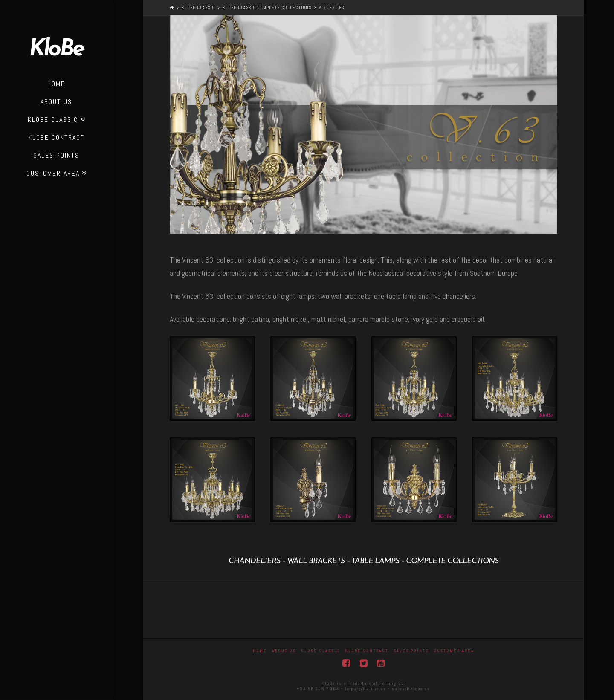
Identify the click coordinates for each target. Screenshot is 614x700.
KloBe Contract (367, 651)
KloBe (56, 50)
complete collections (452, 561)
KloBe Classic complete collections (267, 7)
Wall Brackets (316, 561)
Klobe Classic (198, 7)
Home (260, 651)
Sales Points (411, 651)
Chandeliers (254, 561)
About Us (284, 651)
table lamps (375, 561)
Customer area (454, 651)
